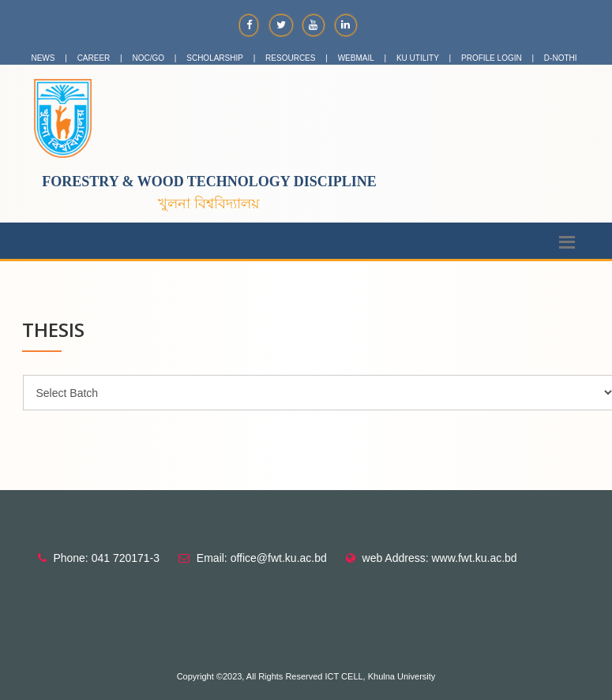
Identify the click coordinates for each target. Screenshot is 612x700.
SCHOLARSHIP (215, 58)
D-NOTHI (561, 58)
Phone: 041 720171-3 (106, 558)
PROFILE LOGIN (492, 58)
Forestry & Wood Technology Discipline (209, 182)
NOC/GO (149, 58)
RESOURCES (290, 58)
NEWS (43, 58)
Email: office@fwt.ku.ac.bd (262, 558)
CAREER (94, 58)
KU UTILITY (418, 58)
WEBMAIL (356, 58)
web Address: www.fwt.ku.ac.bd (440, 558)
